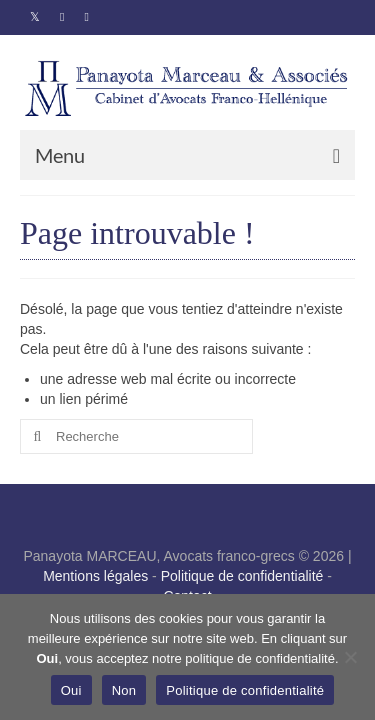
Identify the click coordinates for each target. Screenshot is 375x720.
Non (124, 690)
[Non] (350, 657)
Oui (71, 690)
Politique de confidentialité (242, 576)
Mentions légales (95, 576)
